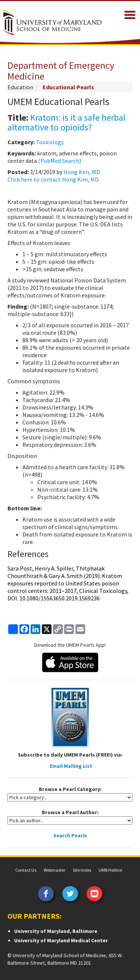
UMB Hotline (110, 870)
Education (20, 87)
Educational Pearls (68, 87)
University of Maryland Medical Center (61, 940)
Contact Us (26, 870)
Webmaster (55, 870)
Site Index (82, 870)
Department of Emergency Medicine (61, 71)
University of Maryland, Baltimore (56, 931)
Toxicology (50, 142)
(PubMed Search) (60, 161)
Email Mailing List (71, 766)
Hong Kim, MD (82, 172)
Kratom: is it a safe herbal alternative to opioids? (66, 122)
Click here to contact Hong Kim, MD (53, 179)
